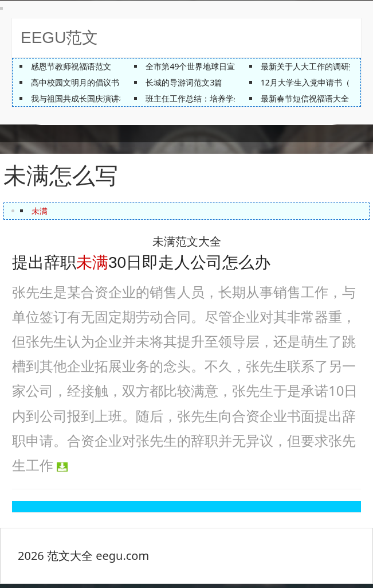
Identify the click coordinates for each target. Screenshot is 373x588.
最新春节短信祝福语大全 (305, 98)
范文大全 (70, 560)
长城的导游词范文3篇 (184, 82)
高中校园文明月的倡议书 (75, 82)
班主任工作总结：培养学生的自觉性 (210, 98)
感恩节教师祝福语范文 (71, 66)
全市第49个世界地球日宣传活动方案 (210, 66)
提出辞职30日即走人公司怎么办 (141, 266)
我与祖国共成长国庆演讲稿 (79, 98)
